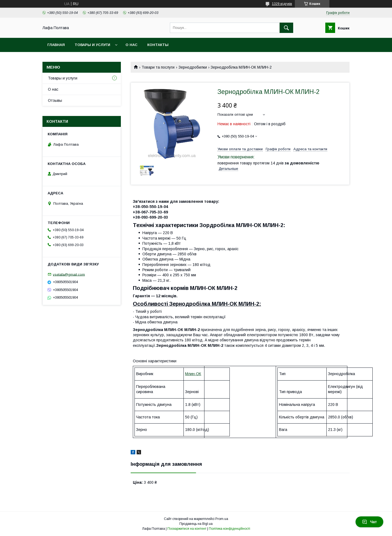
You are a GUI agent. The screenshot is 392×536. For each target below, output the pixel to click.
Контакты (158, 45)
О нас (131, 45)
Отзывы (55, 100)
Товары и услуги (92, 45)
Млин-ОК (193, 374)
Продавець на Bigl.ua (196, 524)
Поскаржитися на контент (187, 529)
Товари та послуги (158, 67)
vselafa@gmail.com (69, 274)
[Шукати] (286, 28)
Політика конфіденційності (229, 529)
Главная (56, 45)
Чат (369, 522)
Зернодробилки (193, 67)
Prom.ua (222, 519)
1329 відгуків (282, 4)
